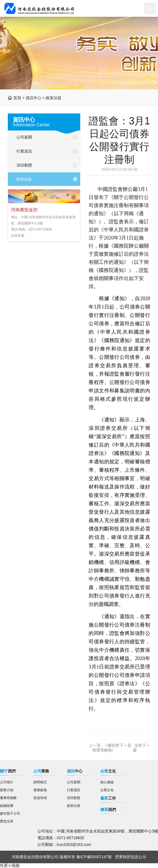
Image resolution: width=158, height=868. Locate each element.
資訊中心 (33, 98)
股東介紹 (7, 790)
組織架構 (7, 806)
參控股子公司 (10, 814)
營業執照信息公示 (131, 857)
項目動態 (24, 165)
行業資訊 (24, 151)
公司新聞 (24, 137)
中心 (75, 771)
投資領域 (40, 798)
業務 (41, 771)
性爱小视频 (10, 865)
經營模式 (40, 782)
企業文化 (107, 790)
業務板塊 (40, 790)
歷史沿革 (7, 821)
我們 (8, 771)
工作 (108, 798)
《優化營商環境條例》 (106, 748)
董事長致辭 (8, 798)
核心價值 (107, 782)
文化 (108, 771)
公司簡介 (7, 782)
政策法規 (54, 98)
